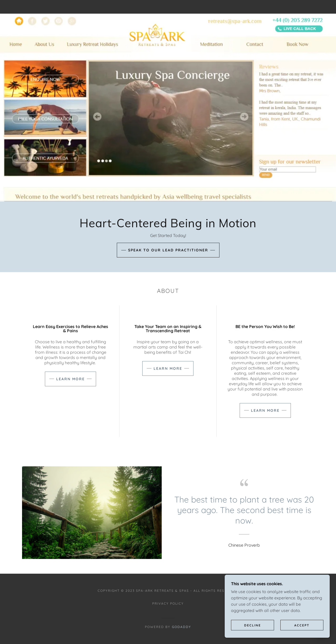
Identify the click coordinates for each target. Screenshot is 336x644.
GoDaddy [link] (182, 627)
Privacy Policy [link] (168, 603)
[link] (168, 7)
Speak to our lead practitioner (168, 250)
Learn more (70, 379)
